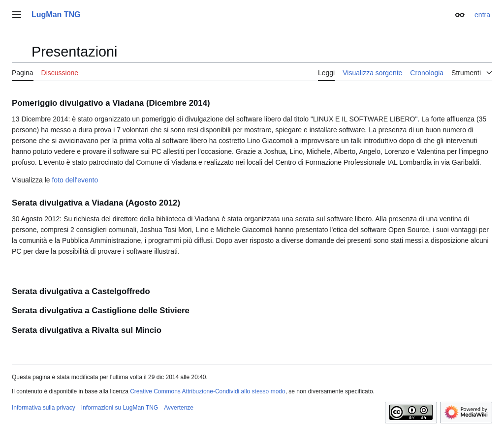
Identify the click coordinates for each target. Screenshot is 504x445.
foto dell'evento (75, 180)
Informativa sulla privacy (44, 408)
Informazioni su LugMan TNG (120, 408)
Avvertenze (179, 408)
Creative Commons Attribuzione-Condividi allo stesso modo (207, 391)
